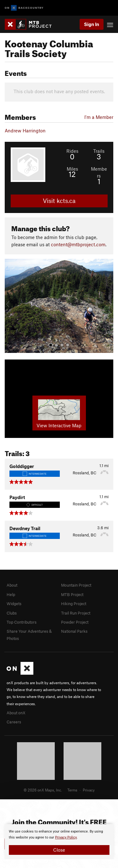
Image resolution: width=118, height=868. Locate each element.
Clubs (12, 613)
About (12, 585)
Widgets (14, 604)
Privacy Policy (66, 837)
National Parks (74, 631)
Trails (99, 151)
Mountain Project (76, 585)
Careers (14, 722)
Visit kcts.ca (59, 201)
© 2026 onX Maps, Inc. (43, 790)
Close (59, 850)
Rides (72, 151)
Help (11, 594)
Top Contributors (22, 622)
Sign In (92, 24)
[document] (59, 842)
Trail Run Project (76, 613)
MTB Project (72, 594)
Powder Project (75, 622)
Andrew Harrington (25, 130)
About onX (16, 713)
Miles (72, 169)
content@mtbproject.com (78, 244)
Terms (72, 790)
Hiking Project (74, 604)
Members (99, 172)
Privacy (89, 790)
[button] (11, 306)
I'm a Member (99, 117)
